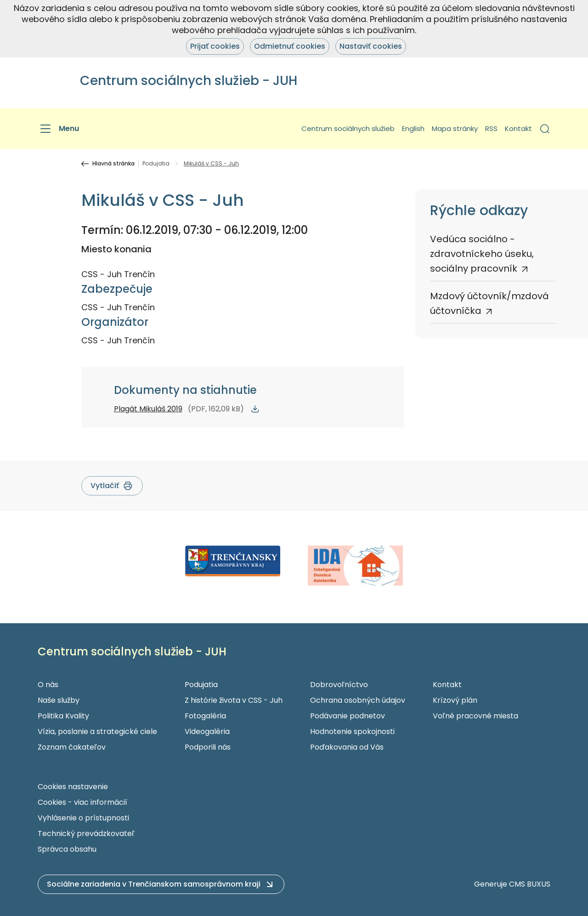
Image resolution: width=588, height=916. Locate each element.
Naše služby (59, 700)
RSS (491, 128)
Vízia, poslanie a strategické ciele (97, 731)
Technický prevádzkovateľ (86, 834)
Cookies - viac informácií (82, 802)
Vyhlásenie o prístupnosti (83, 818)
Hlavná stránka (113, 164)
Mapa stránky (455, 128)
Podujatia (156, 164)
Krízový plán (455, 700)
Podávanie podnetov (348, 716)
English (413, 128)
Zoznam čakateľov (72, 747)
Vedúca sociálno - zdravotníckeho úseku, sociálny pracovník (482, 254)
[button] (545, 129)
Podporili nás (208, 747)
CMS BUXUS (530, 884)
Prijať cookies (215, 46)
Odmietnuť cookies (290, 46)
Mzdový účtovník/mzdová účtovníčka (489, 303)
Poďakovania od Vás (347, 747)
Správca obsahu (67, 849)
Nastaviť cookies (371, 46)
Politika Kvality (63, 716)
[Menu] (58, 129)
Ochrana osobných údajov (358, 700)
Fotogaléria (205, 716)
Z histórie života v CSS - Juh (234, 700)
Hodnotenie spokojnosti (352, 731)
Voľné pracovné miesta (475, 716)
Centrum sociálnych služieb (348, 128)
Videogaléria (207, 731)
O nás (48, 685)
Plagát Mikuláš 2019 (148, 409)
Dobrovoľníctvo (339, 685)
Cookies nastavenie (73, 787)
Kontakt (518, 128)
